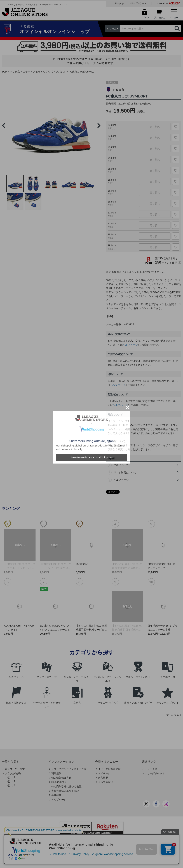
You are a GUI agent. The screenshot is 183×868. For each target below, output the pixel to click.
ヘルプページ (130, 345)
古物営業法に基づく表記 (65, 791)
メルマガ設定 (105, 782)
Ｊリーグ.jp (118, 3)
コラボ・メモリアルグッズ (38, 72)
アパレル (61, 72)
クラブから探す (13, 773)
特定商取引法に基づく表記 (66, 786)
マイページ (104, 773)
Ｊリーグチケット (138, 3)
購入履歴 (103, 778)
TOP (4, 72)
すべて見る (173, 715)
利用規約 (56, 773)
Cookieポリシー (60, 782)
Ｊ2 (13, 781)
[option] (51, 125)
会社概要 (56, 795)
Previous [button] (3, 125)
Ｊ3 (13, 785)
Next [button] (99, 125)
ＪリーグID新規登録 (109, 769)
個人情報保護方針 (61, 778)
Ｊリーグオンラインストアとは (69, 769)
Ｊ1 (13, 777)
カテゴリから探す (15, 769)
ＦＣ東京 (15, 72)
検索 (177, 29)
